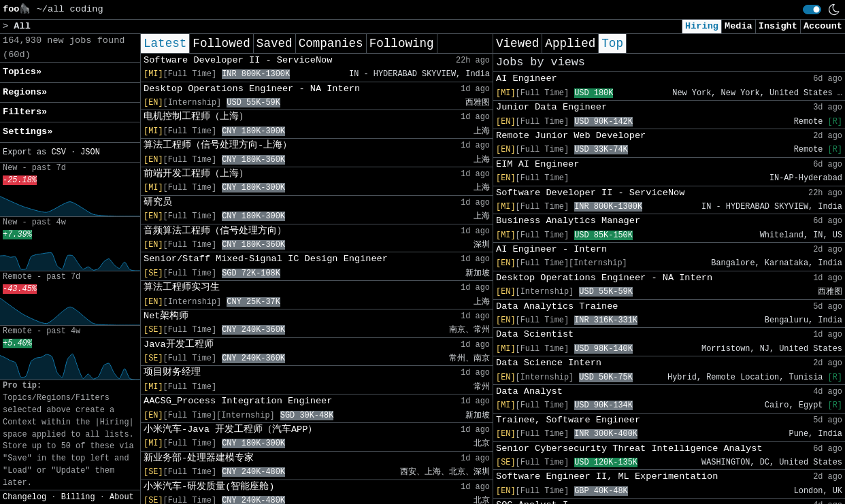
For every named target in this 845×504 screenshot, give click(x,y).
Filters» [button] (25, 112)
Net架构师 (166, 316)
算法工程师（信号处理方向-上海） (218, 145)
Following (402, 44)
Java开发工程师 (179, 345)
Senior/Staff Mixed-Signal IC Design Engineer (266, 259)
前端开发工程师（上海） (196, 174)
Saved (275, 44)
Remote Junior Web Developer (571, 136)
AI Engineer (527, 79)
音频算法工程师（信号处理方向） (215, 231)
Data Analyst (529, 391)
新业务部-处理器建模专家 (199, 458)
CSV (58, 152)
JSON (90, 152)
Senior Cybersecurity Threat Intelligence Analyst (629, 449)
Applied (570, 44)
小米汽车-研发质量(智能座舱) (209, 487)
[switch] (812, 10)
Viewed (517, 44)
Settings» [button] (28, 132)
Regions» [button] (25, 92)
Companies (331, 44)
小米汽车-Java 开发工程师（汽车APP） (230, 430)
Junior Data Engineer (551, 107)
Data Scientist (535, 334)
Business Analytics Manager (568, 221)
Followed (221, 44)
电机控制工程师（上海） (196, 117)
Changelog (24, 497)
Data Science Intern (549, 363)
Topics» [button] (22, 72)
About (122, 497)
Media (739, 26)
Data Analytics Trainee (557, 306)
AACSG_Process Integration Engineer (238, 401)
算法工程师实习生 (182, 287)
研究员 (158, 202)
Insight (778, 26)
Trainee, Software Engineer (568, 420)
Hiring (702, 26)
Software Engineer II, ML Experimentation (607, 476)
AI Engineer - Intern (551, 249)
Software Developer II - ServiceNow (238, 60)
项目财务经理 (172, 372)
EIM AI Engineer (537, 164)
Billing (78, 497)
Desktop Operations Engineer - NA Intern (252, 89)
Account (823, 26)
